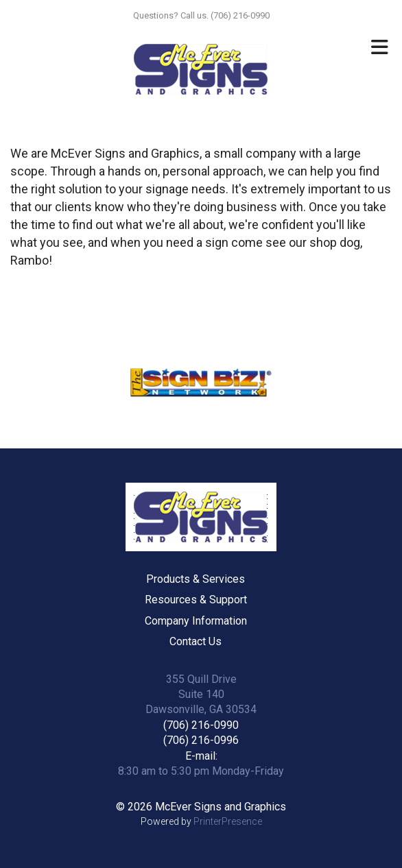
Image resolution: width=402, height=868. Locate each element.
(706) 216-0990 (201, 725)
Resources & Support (196, 600)
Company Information (196, 621)
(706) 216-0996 (201, 740)
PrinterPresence (228, 821)
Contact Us (196, 641)
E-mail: (201, 756)
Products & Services (196, 579)
